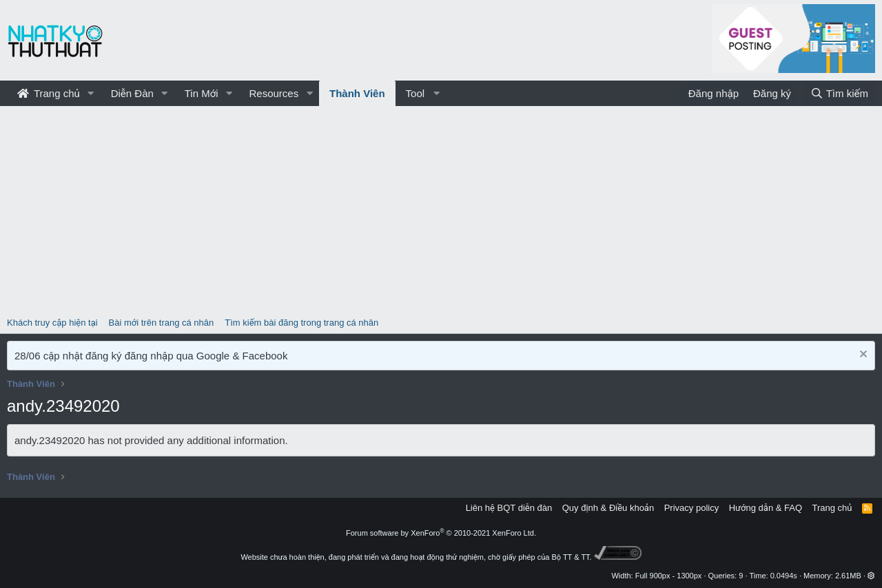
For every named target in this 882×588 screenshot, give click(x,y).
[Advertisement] (441, 209)
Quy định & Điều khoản (608, 508)
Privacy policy (691, 508)
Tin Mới (202, 93)
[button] (91, 93)
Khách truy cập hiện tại (52, 323)
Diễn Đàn (132, 93)
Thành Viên (357, 93)
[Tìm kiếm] (839, 93)
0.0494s (784, 576)
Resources (274, 93)
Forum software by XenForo (441, 533)
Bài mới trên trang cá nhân (162, 323)
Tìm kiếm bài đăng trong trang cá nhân (301, 323)
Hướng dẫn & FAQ (766, 508)
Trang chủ (49, 93)
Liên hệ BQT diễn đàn (509, 508)
